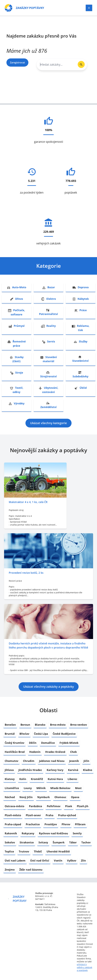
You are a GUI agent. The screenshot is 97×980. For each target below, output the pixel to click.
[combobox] (56, 65)
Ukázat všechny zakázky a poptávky (49, 687)
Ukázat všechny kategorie (48, 423)
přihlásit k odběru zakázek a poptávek (84, 967)
